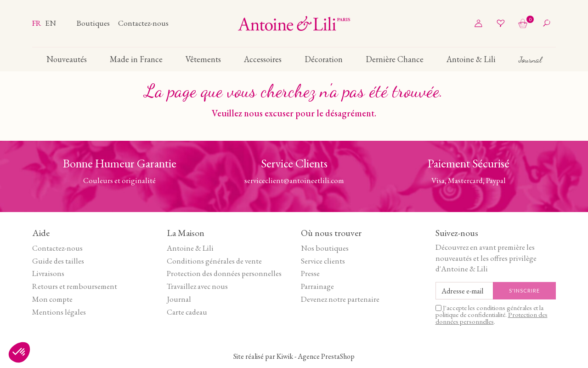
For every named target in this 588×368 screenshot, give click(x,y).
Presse (310, 273)
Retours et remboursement (75, 286)
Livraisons (48, 273)
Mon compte (52, 299)
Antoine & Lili (190, 248)
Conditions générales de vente (214, 261)
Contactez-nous (143, 23)
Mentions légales (59, 312)
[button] (19, 352)
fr (37, 23)
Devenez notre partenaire (340, 299)
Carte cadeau (187, 312)
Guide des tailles (58, 261)
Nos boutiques (325, 248)
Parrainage (317, 286)
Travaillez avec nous (197, 286)
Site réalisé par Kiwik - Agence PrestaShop (294, 356)
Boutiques (94, 23)
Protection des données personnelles (224, 273)
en (51, 23)
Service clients (323, 261)
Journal (179, 299)
